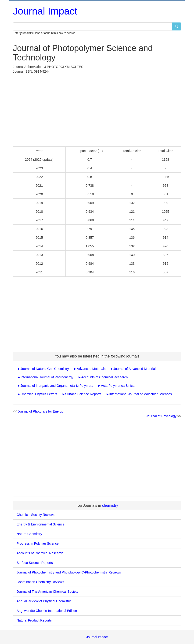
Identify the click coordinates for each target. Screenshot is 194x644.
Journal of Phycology (161, 416)
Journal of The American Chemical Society (47, 592)
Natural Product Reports (34, 620)
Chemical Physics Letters (39, 394)
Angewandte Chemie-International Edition (47, 611)
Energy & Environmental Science (41, 524)
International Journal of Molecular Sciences (140, 394)
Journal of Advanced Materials (135, 369)
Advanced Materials (91, 369)
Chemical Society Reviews (36, 515)
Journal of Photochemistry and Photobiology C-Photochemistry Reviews (69, 572)
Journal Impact (45, 11)
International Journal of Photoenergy (47, 377)
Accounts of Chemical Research (104, 377)
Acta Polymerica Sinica (118, 386)
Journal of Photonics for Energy (40, 411)
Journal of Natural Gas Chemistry (45, 369)
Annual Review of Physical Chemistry (44, 601)
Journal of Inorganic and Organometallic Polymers (57, 386)
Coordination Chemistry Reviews (40, 582)
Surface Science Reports (83, 394)
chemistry (110, 505)
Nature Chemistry (29, 534)
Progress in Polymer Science (38, 543)
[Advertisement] (97, 109)
